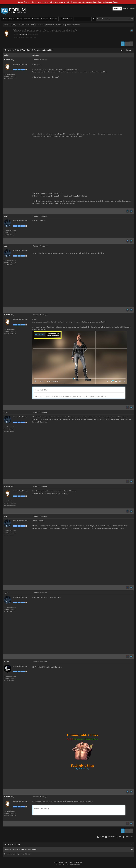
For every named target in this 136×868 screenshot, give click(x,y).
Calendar (35, 19)
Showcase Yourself (27, 25)
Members (44, 19)
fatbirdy (6, 662)
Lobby (14, 25)
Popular (27, 19)
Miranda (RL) (25, 34)
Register (132, 8)
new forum (114, 2)
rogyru (6, 216)
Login (125, 8)
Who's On (54, 19)
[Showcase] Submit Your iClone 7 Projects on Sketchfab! (58, 25)
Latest (19, 19)
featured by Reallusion (79, 196)
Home (5, 19)
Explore (12, 19)
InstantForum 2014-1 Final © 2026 (71, 862)
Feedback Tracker (66, 19)
